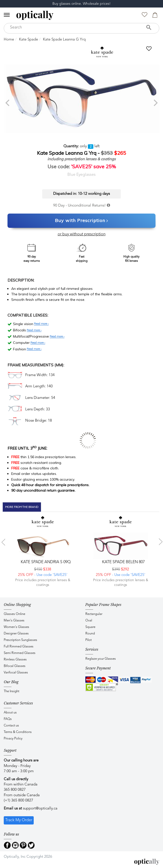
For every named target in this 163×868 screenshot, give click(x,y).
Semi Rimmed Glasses (20, 653)
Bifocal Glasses (15, 666)
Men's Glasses (14, 621)
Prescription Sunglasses (20, 640)
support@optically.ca (40, 809)
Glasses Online (14, 614)
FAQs (8, 719)
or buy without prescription (82, 234)
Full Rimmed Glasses (19, 647)
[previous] (8, 103)
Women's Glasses (16, 627)
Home (9, 40)
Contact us (11, 726)
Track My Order (19, 820)
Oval (89, 621)
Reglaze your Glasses (101, 659)
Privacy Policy (13, 739)
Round (90, 634)
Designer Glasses (16, 634)
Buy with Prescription (81, 221)
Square (90, 627)
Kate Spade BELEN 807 (123, 562)
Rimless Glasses (15, 660)
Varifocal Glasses (16, 673)
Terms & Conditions (18, 732)
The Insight (11, 691)
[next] (155, 103)
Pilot (88, 640)
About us (10, 713)
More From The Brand (22, 507)
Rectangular (94, 614)
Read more (41, 324)
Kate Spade (28, 40)
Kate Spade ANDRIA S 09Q (45, 562)
